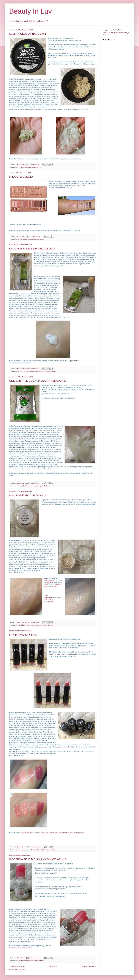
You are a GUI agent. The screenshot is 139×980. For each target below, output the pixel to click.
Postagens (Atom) (20, 970)
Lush (19, 167)
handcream (26, 371)
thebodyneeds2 (49, 580)
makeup (20, 239)
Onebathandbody (28, 486)
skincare (39, 167)
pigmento (40, 625)
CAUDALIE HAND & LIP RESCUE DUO (32, 249)
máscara (20, 486)
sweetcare (13, 948)
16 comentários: (36, 847)
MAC (19, 625)
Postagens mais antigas (88, 966)
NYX (33, 850)
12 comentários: (36, 236)
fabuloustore (53, 587)
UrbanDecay (40, 239)
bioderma (20, 961)
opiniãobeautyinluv (26, 167)
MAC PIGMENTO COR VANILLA (28, 495)
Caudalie (20, 371)
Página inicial (53, 966)
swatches (50, 625)
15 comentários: (36, 958)
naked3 (25, 239)
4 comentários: (35, 369)
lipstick (24, 850)
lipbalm (32, 371)
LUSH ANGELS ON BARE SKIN (28, 34)
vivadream (29, 948)
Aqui (47, 939)
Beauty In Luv (31, 11)
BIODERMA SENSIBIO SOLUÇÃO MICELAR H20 (38, 859)
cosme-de (20, 948)
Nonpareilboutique (27, 833)
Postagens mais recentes (18, 966)
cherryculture (80, 833)
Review (34, 167)
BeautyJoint (45, 833)
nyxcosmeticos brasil (66, 833)
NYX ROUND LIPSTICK (23, 635)
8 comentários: (35, 483)
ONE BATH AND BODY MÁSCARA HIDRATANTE (37, 381)
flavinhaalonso (49, 582)
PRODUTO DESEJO (21, 177)
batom (19, 850)
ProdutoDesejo (32, 239)
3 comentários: (35, 165)
